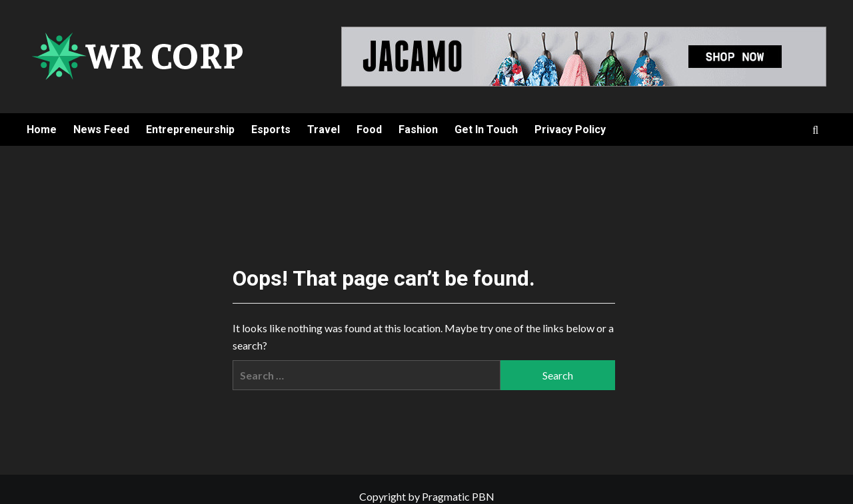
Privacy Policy (570, 129)
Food (369, 129)
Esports (271, 129)
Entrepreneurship (190, 129)
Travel (324, 129)
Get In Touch (486, 129)
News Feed (101, 129)
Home (42, 129)
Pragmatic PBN (458, 496)
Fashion (418, 129)
